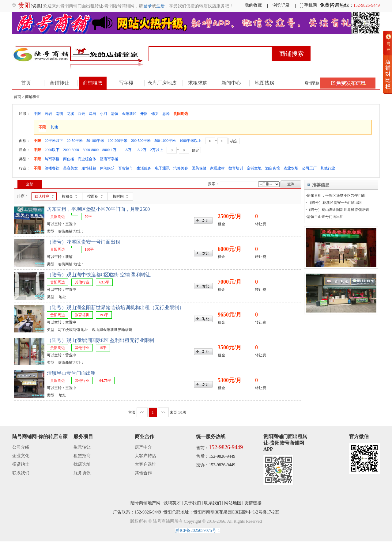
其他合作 (143, 473)
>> (164, 412)
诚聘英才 (172, 503)
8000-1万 (109, 150)
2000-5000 (71, 150)
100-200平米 (118, 141)
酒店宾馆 (273, 168)
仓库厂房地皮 (162, 83)
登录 (148, 6)
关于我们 (192, 503)
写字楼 (126, 83)
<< (142, 412)
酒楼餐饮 (52, 168)
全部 (30, 184)
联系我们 (21, 473)
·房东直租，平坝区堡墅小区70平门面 (336, 195)
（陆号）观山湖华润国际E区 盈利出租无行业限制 (100, 340)
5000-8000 (91, 150)
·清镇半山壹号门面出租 (325, 217)
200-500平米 (141, 141)
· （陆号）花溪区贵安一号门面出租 (334, 203)
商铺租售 (93, 83)
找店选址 (82, 464)
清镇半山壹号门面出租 (71, 373)
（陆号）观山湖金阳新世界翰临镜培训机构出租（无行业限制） (115, 307)
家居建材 (217, 168)
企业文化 (21, 456)
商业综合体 (87, 159)
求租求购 (198, 83)
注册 (160, 6)
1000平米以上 (190, 141)
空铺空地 (254, 168)
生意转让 (82, 447)
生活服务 (144, 168)
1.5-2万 (141, 150)
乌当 (92, 114)
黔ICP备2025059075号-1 (198, 531)
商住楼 (69, 159)
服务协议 (82, 473)
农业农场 (291, 168)
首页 (26, 83)
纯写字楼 (52, 159)
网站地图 (233, 503)
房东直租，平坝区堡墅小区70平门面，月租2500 (98, 209)
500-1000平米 (165, 141)
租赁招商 (82, 456)
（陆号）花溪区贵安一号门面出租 (84, 242)
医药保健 (199, 168)
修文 (155, 114)
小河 (104, 114)
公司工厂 (309, 168)
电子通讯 (162, 168)
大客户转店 (145, 456)
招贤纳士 (21, 464)
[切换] (36, 6)
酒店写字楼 (109, 159)
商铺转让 (59, 83)
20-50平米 (75, 141)
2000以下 (52, 150)
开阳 (144, 114)
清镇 (115, 114)
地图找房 (265, 83)
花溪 (70, 114)
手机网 (309, 5)
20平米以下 (54, 141)
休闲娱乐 (107, 168)
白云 (81, 114)
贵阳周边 (181, 114)
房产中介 (143, 447)
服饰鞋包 (89, 168)
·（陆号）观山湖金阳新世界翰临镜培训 (338, 210)
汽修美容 (181, 168)
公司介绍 (21, 447)
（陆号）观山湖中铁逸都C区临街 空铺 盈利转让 (99, 275)
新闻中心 (231, 83)
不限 (37, 114)
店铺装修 (312, 83)
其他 (54, 127)
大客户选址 (145, 464)
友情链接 (253, 503)
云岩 (48, 114)
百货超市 (126, 168)
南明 (59, 114)
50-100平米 (95, 141)
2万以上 (156, 150)
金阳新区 (129, 114)
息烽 (166, 114)
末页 (173, 412)
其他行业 (328, 168)
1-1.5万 (126, 150)
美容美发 (70, 168)
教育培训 (236, 168)
